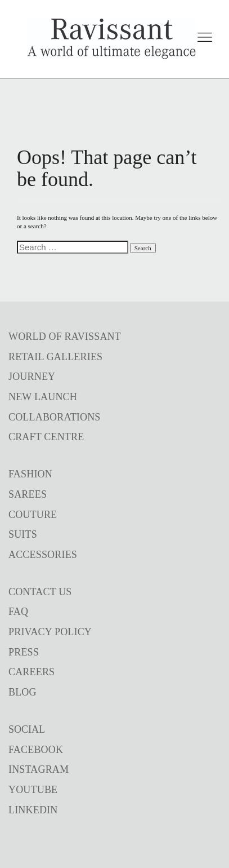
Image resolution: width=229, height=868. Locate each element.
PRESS (24, 652)
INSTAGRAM (39, 769)
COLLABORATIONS (55, 417)
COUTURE (33, 515)
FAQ (18, 612)
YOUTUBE (33, 790)
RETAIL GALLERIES (55, 357)
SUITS (23, 534)
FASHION (30, 474)
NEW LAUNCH (43, 397)
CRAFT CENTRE (46, 437)
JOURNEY (32, 377)
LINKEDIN (33, 810)
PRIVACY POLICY (50, 632)
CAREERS (32, 672)
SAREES (28, 494)
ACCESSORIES (43, 555)
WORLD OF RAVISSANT (65, 336)
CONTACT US (40, 592)
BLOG (23, 692)
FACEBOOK (36, 750)
